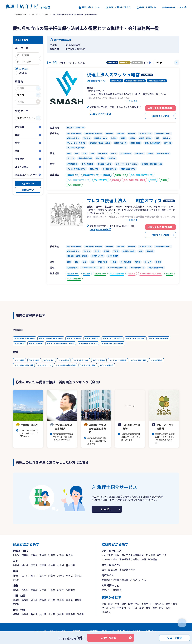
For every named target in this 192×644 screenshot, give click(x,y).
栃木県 (25, 565)
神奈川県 (70, 565)
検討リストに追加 (161, 116)
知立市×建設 (20, 360)
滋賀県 (60, 590)
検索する (30, 183)
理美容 (105, 608)
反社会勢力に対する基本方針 (130, 631)
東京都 (60, 565)
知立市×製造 (34, 360)
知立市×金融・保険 (138, 360)
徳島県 (60, 600)
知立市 (45, 15)
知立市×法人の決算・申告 (25, 338)
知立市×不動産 (99, 360)
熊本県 (43, 614)
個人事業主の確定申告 (133, 555)
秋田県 (52, 555)
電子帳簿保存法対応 (129, 559)
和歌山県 (70, 590)
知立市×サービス (44, 365)
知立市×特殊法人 (107, 365)
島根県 (25, 600)
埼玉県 (43, 565)
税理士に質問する (146, 7)
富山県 (25, 575)
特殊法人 (106, 612)
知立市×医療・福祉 (88, 365)
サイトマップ (40, 631)
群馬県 (34, 565)
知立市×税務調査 (36, 343)
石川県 (34, 575)
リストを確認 (175, 638)
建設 (104, 604)
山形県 (60, 555)
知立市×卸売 (64, 360)
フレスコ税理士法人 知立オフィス (124, 200)
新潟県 (16, 575)
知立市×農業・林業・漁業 (66, 365)
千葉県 (52, 565)
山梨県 (52, 575)
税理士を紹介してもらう (118, 7)
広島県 (43, 600)
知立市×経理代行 (92, 338)
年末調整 (150, 555)
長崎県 (34, 614)
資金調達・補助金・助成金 (115, 580)
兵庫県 (34, 590)
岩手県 (34, 555)
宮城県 (43, 555)
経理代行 (161, 555)
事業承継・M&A (127, 569)
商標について (108, 631)
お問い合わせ (109, 638)
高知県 (16, 604)
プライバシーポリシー (59, 631)
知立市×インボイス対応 (113, 338)
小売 (117, 604)
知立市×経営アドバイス (88, 343)
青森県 (25, 555)
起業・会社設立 (109, 569)
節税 (144, 559)
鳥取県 (16, 600)
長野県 (60, 575)
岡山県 (34, 600)
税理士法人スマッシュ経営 (113, 74)
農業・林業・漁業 (148, 608)
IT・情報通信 (157, 604)
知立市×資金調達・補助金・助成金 (61, 343)
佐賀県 (25, 614)
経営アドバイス (138, 580)
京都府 (25, 590)
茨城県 (16, 565)
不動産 (145, 604)
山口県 (52, 600)
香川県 (69, 600)
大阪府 (16, 590)
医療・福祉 (165, 608)
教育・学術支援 (118, 608)
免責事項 (76, 631)
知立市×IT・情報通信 (118, 360)
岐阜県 (69, 575)
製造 (110, 604)
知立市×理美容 (156, 360)
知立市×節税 (20, 343)
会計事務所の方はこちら (173, 7)
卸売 (124, 604)
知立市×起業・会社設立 (136, 338)
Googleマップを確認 (100, 114)
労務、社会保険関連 (112, 590)
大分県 (52, 614)
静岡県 (78, 575)
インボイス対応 (109, 559)
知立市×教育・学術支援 (24, 365)
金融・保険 (171, 604)
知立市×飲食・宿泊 (81, 360)
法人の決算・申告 (110, 555)
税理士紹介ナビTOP (89, 7)
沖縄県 (80, 614)
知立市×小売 (49, 360)
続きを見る (133, 101)
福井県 (43, 575)
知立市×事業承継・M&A (159, 338)
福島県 (69, 555)
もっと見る (106, 509)
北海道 (16, 555)
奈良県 (43, 590)
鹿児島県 (70, 614)
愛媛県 (78, 600)
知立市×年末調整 (74, 338)
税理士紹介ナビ (21, 15)
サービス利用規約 (91, 631)
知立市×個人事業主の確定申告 (51, 338)
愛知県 (35, 15)
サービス (133, 608)
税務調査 (153, 559)
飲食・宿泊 (134, 604)
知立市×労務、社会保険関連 (113, 343)
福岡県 (16, 614)
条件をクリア (28, 190)
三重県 (52, 590)
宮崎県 (60, 614)
